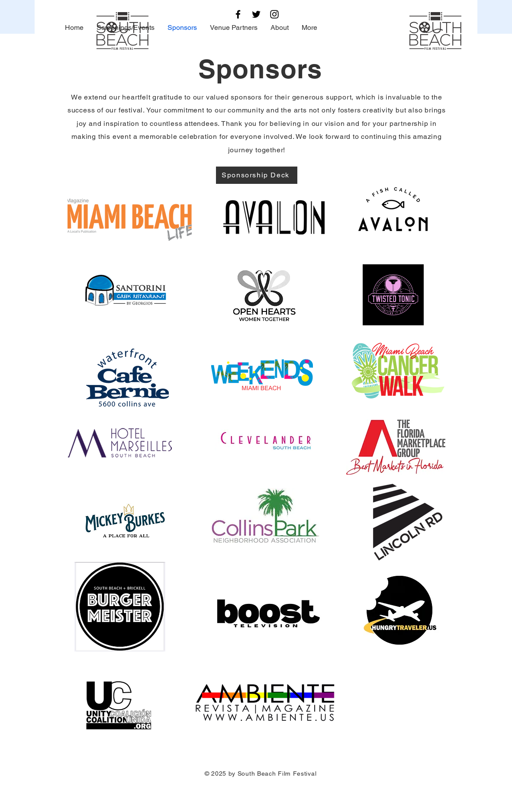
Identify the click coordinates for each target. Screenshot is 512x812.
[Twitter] (256, 14)
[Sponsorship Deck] (257, 175)
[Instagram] (274, 14)
